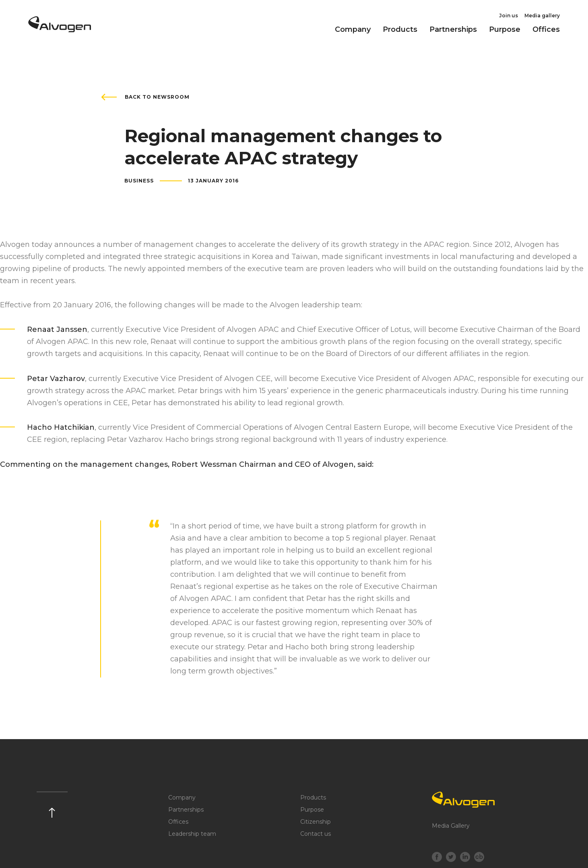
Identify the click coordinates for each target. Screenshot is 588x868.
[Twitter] (451, 858)
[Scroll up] (52, 805)
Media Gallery (451, 826)
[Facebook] (437, 858)
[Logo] (492, 800)
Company (353, 29)
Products (400, 29)
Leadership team (192, 834)
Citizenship (316, 822)
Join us (509, 16)
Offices (546, 29)
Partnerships (453, 29)
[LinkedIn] (465, 858)
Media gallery (542, 16)
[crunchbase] (479, 858)
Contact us (316, 834)
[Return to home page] (60, 29)
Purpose (505, 29)
